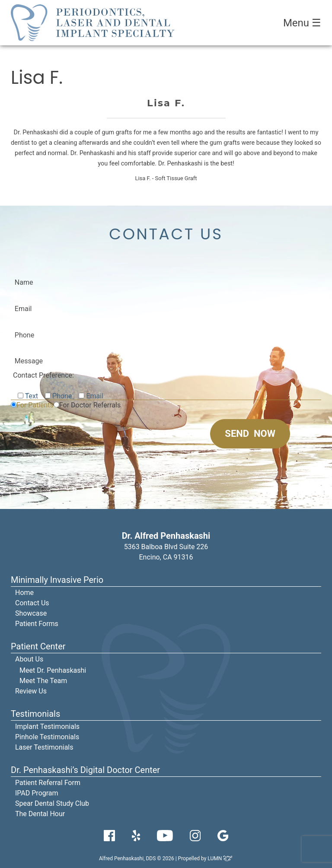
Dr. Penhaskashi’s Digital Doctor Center (85, 770)
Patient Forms (37, 624)
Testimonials (35, 714)
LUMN (220, 858)
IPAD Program (37, 793)
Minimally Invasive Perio (57, 580)
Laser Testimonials (44, 747)
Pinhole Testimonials (47, 737)
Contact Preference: (43, 375)
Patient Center (38, 646)
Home (24, 593)
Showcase (31, 613)
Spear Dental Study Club (52, 803)
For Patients (35, 405)
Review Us (31, 691)
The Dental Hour (40, 814)
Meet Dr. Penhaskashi (53, 670)
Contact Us (32, 603)
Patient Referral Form (48, 783)
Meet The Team (43, 681)
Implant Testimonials (47, 727)
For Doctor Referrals (90, 405)
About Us (29, 659)
